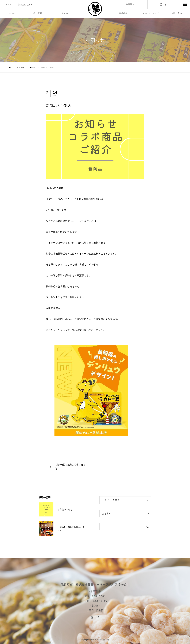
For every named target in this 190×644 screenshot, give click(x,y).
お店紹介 (130, 4)
